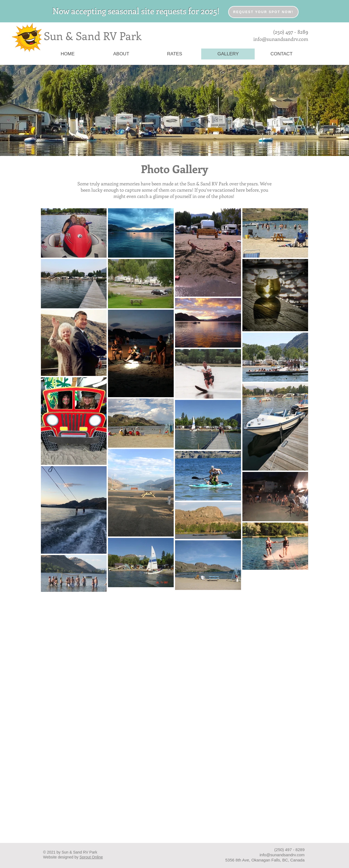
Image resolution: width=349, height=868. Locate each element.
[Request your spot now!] (263, 12)
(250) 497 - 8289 (291, 32)
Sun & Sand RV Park (93, 36)
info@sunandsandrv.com (281, 39)
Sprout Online (91, 857)
